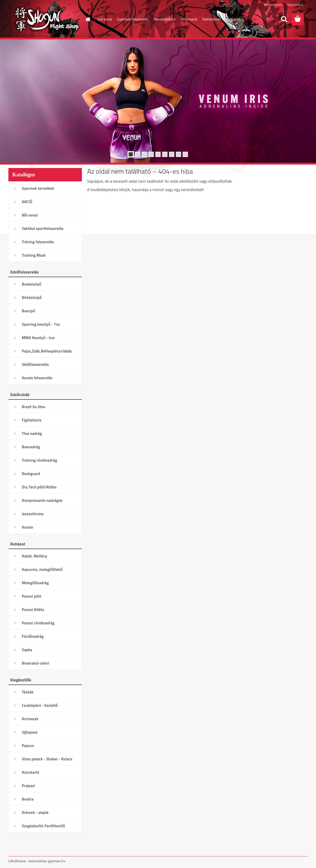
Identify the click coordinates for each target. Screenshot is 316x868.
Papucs (28, 746)
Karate (27, 527)
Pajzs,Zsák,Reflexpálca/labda (47, 351)
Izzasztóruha (33, 514)
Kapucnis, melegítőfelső (42, 569)
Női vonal (105, 19)
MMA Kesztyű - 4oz (38, 338)
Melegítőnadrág (35, 583)
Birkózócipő (32, 298)
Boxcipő (28, 311)
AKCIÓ (27, 202)
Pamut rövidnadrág (38, 623)
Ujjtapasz (30, 732)
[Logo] (44, 19)
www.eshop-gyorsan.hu (47, 861)
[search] (284, 19)
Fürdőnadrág (33, 636)
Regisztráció (295, 5)
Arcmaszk (30, 719)
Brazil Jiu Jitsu (34, 407)
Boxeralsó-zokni (36, 663)
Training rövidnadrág (39, 460)
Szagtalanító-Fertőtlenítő (43, 826)
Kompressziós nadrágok (42, 500)
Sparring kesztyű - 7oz (41, 324)
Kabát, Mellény (35, 556)
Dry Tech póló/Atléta (39, 487)
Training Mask (34, 255)
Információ (189, 19)
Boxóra (28, 799)
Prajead (28, 786)
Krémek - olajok (35, 812)
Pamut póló (31, 596)
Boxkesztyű (31, 284)
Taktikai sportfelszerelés (43, 228)
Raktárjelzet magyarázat (221, 19)
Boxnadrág (31, 447)
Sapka (27, 650)
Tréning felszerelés (38, 242)
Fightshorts (32, 420)
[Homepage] (88, 19)
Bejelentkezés (273, 5)
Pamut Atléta (33, 610)
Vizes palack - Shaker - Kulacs (47, 759)
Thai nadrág (32, 433)
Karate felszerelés (37, 378)
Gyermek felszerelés (133, 19)
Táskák (28, 692)
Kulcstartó (31, 772)
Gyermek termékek (38, 188)
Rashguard (31, 474)
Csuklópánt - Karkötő (40, 705)
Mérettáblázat (164, 19)
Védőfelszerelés (35, 364)
